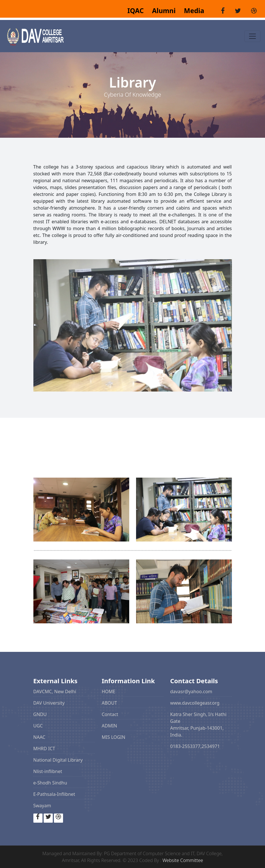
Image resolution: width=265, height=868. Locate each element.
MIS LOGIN (114, 737)
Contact (110, 714)
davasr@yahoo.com (191, 691)
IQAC (136, 11)
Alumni (161, 11)
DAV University (49, 703)
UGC (38, 726)
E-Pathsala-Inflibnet (54, 794)
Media (191, 11)
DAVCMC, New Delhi (55, 691)
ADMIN (110, 726)
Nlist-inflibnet (48, 771)
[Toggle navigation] (252, 36)
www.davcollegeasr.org (195, 703)
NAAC (39, 737)
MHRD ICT (44, 749)
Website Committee (183, 860)
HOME (109, 691)
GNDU (40, 714)
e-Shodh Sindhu (50, 783)
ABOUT (110, 703)
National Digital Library (58, 760)
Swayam (42, 806)
